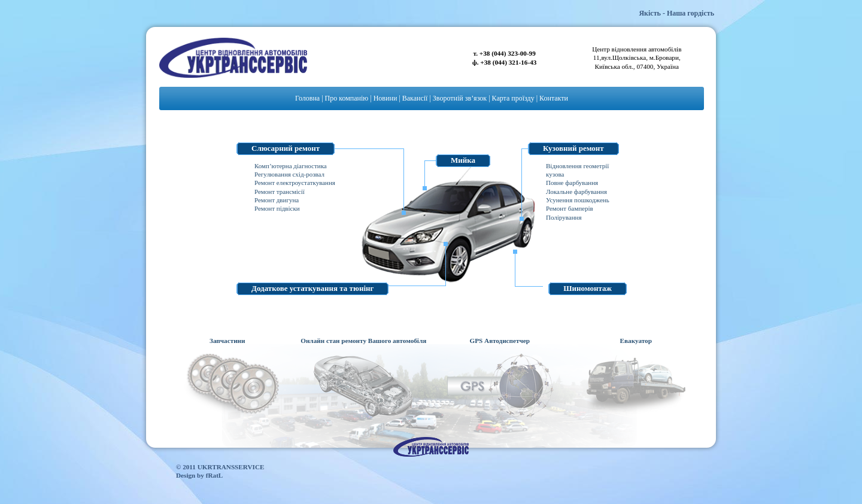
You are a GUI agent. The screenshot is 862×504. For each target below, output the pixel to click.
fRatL (215, 475)
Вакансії (415, 98)
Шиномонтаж (588, 288)
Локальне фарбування (576, 192)
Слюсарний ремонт (286, 148)
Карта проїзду (513, 98)
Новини (386, 98)
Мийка (463, 160)
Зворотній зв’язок (460, 98)
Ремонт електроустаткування (295, 183)
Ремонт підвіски (277, 208)
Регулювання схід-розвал (289, 174)
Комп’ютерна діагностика (291, 166)
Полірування (564, 217)
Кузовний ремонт (573, 148)
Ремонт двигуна (277, 200)
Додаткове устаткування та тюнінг (312, 288)
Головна (307, 98)
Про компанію (347, 98)
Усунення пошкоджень (578, 200)
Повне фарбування (572, 183)
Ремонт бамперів (570, 208)
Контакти (554, 98)
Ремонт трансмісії (280, 192)
